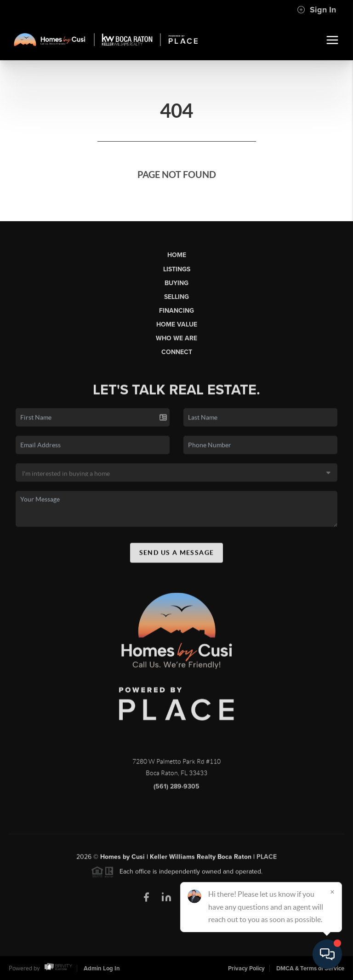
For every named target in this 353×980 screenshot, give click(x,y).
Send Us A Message (177, 555)
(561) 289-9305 (176, 789)
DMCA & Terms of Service (310, 969)
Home (177, 255)
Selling (176, 297)
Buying (176, 283)
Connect (177, 352)
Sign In (316, 10)
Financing (176, 311)
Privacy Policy (246, 969)
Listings (177, 269)
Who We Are (176, 338)
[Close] (332, 892)
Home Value (177, 324)
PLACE (267, 859)
